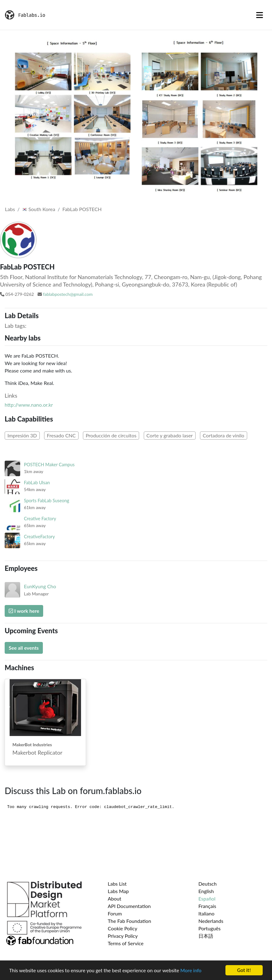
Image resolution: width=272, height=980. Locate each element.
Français (207, 906)
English (206, 891)
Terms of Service (126, 943)
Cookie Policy (122, 928)
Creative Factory (40, 519)
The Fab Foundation (129, 921)
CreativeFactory (39, 537)
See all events (24, 648)
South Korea (39, 209)
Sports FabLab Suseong (47, 501)
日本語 (206, 936)
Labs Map (118, 891)
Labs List (117, 884)
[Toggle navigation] (260, 15)
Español (207, 899)
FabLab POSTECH (82, 209)
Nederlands (211, 921)
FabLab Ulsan (37, 483)
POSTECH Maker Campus (49, 465)
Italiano (206, 913)
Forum (115, 913)
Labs (10, 209)
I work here (24, 611)
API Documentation (129, 906)
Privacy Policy (123, 936)
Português (209, 928)
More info (191, 971)
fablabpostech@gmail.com (68, 294)
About (115, 899)
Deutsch (208, 884)
